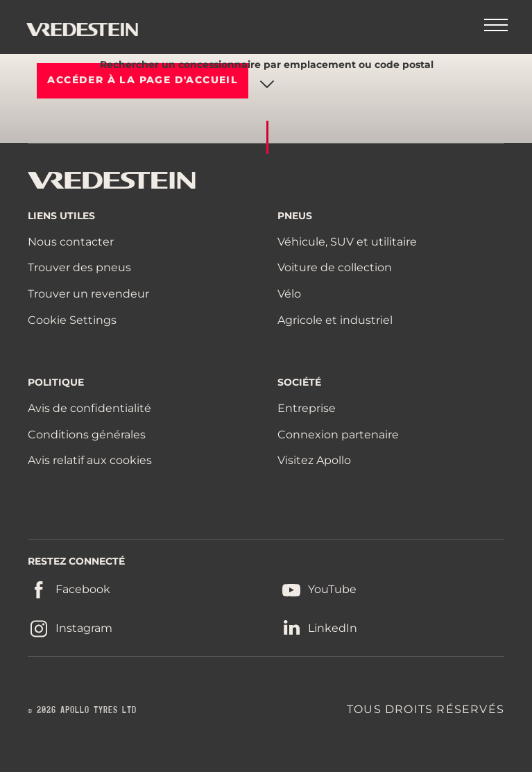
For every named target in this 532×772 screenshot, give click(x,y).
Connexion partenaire (338, 435)
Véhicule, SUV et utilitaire (347, 242)
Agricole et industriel (335, 320)
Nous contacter (71, 242)
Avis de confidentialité (89, 408)
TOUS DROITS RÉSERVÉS (426, 709)
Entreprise (307, 408)
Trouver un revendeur (88, 294)
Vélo (289, 294)
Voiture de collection (335, 267)
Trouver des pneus (79, 267)
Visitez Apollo (314, 460)
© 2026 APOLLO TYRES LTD (82, 710)
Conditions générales (87, 435)
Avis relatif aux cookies (90, 460)
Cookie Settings (72, 320)
